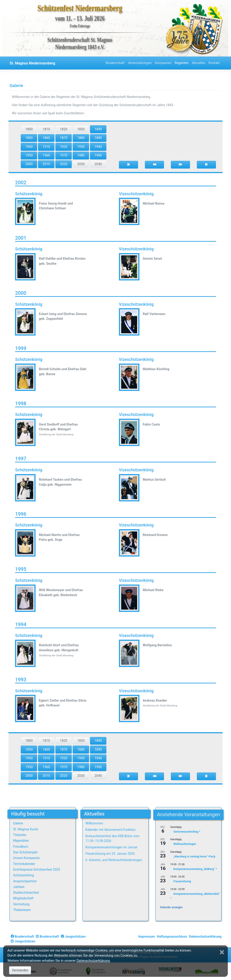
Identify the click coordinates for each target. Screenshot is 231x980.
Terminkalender (24, 864)
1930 (81, 147)
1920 (64, 147)
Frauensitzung (182, 881)
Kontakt (214, 63)
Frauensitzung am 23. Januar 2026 (110, 854)
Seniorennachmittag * (187, 832)
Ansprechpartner (25, 881)
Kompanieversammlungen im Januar (112, 847)
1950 (29, 155)
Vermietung (21, 904)
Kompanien (163, 63)
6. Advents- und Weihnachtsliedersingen (114, 860)
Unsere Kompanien (26, 858)
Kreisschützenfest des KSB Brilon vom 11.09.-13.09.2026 (112, 838)
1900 (29, 147)
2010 (46, 164)
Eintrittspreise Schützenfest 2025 (36, 870)
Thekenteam (22, 910)
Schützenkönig (23, 875)
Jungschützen (73, 937)
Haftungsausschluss (172, 937)
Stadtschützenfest (26, 893)
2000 (29, 164)
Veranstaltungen (140, 63)
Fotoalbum (21, 847)
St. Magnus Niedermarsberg (32, 63)
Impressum (147, 937)
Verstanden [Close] (20, 970)
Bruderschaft (115, 63)
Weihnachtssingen (185, 844)
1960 (46, 155)
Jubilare (19, 887)
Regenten (182, 63)
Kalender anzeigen (171, 907)
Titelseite (19, 835)
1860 (46, 138)
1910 (46, 147)
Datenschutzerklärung (205, 937)
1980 (81, 155)
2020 (64, 164)
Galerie (18, 823)
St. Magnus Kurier (26, 829)
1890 (98, 138)
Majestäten (21, 841)
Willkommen (94, 823)
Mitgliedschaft (23, 898)
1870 (64, 138)
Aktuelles (199, 63)
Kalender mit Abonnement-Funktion (110, 830)
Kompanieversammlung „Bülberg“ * (195, 869)
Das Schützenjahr (25, 852)
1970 (64, 155)
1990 (98, 155)
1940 (98, 147)
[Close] (222, 952)
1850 (29, 138)
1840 (98, 129)
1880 (81, 138)
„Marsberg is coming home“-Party (194, 857)
